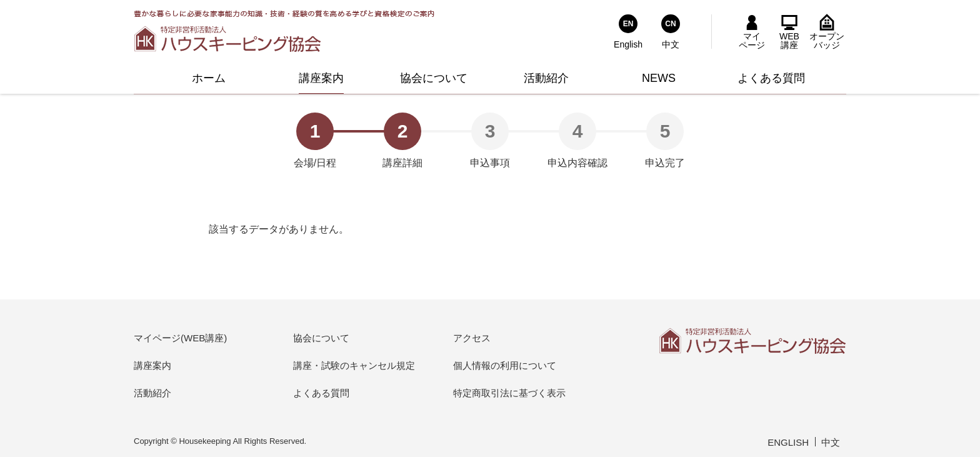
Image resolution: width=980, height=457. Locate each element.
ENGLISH (788, 442)
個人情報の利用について (505, 365)
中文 (831, 442)
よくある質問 (321, 393)
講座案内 (152, 365)
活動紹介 (152, 393)
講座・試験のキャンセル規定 (354, 365)
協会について (321, 338)
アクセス (472, 338)
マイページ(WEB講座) (180, 338)
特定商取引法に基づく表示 (509, 393)
